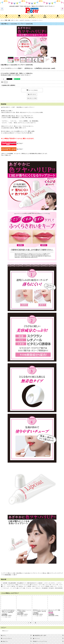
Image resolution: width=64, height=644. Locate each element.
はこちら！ (12, 143)
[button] (2, 9)
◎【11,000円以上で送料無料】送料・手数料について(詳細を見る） (17, 73)
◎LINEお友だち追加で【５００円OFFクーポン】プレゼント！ (16, 75)
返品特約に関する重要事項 (8, 85)
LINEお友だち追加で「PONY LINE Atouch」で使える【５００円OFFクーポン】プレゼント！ (32, 6)
